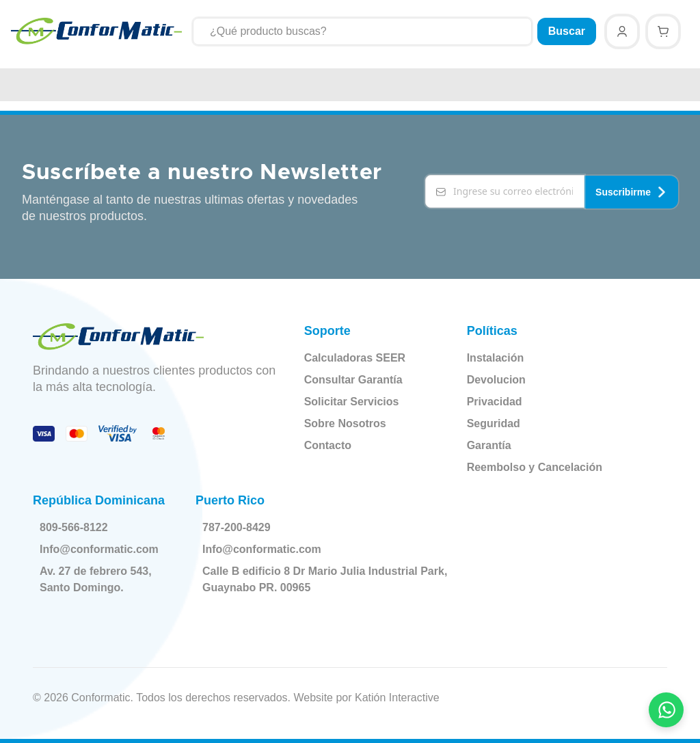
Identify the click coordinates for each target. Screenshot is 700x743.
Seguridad (494, 423)
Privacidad (495, 402)
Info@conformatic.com (102, 550)
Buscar (567, 31)
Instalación (496, 358)
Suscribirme (631, 191)
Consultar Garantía (353, 380)
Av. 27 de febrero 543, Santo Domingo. (98, 579)
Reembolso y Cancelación (535, 467)
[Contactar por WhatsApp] (667, 710)
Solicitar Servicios (352, 402)
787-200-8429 (239, 528)
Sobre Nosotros (345, 423)
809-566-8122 (77, 528)
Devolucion (496, 380)
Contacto (328, 445)
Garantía (489, 445)
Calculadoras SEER (355, 358)
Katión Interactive (397, 698)
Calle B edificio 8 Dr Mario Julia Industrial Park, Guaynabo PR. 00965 (313, 579)
